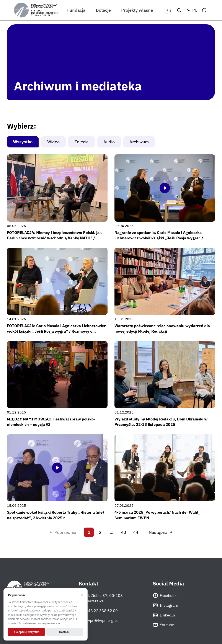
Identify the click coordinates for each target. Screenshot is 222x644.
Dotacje (103, 10)
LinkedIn (164, 615)
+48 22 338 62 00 (98, 611)
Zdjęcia (82, 142)
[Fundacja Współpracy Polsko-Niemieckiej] (36, 10)
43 (124, 532)
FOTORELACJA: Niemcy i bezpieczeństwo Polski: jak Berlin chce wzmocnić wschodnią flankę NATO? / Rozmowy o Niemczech (54, 238)
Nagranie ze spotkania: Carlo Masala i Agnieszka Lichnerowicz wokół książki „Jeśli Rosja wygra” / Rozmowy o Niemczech (159, 238)
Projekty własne (137, 10)
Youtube (163, 625)
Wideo (53, 142)
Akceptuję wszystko (26, 632)
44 (136, 532)
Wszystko (23, 142)
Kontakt (88, 584)
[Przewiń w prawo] (167, 10)
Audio (109, 142)
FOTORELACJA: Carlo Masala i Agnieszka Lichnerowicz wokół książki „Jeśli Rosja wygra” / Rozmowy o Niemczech (56, 331)
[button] (192, 10)
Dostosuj (65, 632)
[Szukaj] (179, 10)
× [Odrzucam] (82, 595)
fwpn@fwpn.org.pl (98, 621)
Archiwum (139, 142)
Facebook (165, 595)
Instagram (166, 605)
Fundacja (76, 10)
